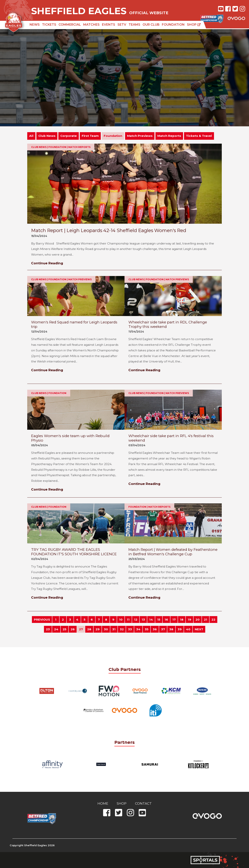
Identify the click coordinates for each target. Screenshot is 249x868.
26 (73, 629)
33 (130, 629)
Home (103, 803)
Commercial (70, 25)
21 (206, 620)
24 (56, 629)
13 (143, 620)
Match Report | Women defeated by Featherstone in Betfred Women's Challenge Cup (173, 552)
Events (109, 25)
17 (174, 620)
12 (136, 620)
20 (198, 620)
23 (48, 629)
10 (121, 620)
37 (163, 629)
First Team (90, 136)
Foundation (173, 25)
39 (180, 629)
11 (128, 620)
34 (138, 629)
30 (106, 629)
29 (98, 629)
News (35, 25)
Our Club (151, 25)
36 (155, 629)
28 (89, 629)
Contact (143, 803)
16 (166, 620)
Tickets (49, 25)
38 (171, 629)
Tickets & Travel (199, 136)
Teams (134, 25)
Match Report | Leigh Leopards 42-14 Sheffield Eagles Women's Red (109, 230)
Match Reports (169, 136)
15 (159, 620)
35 (147, 629)
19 (189, 620)
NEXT (199, 629)
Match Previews (140, 136)
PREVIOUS (42, 620)
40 (188, 629)
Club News (47, 136)
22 (213, 620)
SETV (122, 25)
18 (182, 620)
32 (122, 629)
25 (64, 629)
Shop (194, 25)
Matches (91, 25)
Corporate (69, 136)
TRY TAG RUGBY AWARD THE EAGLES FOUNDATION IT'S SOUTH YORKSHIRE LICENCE (74, 552)
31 (114, 629)
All (31, 136)
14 (151, 620)
